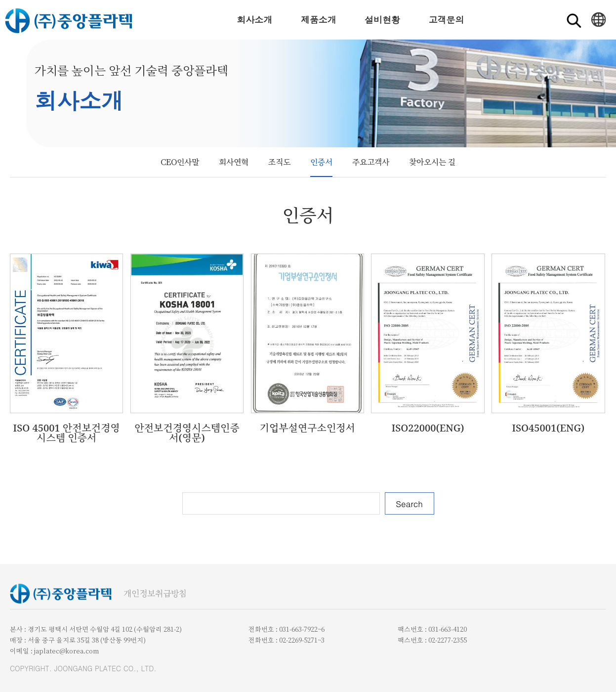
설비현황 (382, 20)
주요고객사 (371, 162)
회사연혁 (234, 162)
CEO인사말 (180, 162)
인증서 (321, 162)
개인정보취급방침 (155, 594)
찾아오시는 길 (432, 162)
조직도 (279, 162)
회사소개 (254, 20)
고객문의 (446, 20)
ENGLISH (599, 20)
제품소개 (319, 20)
